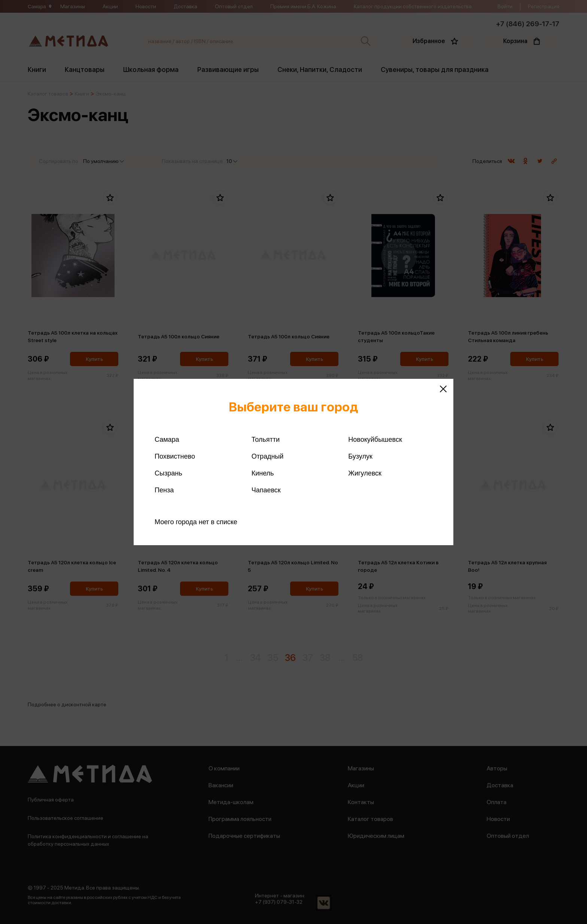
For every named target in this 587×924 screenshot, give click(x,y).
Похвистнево (175, 456)
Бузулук (360, 456)
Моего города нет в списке (196, 522)
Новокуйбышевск (375, 440)
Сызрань (168, 473)
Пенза (164, 490)
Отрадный (268, 456)
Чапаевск (266, 490)
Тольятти (266, 440)
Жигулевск (365, 473)
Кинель (263, 473)
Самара (167, 440)
